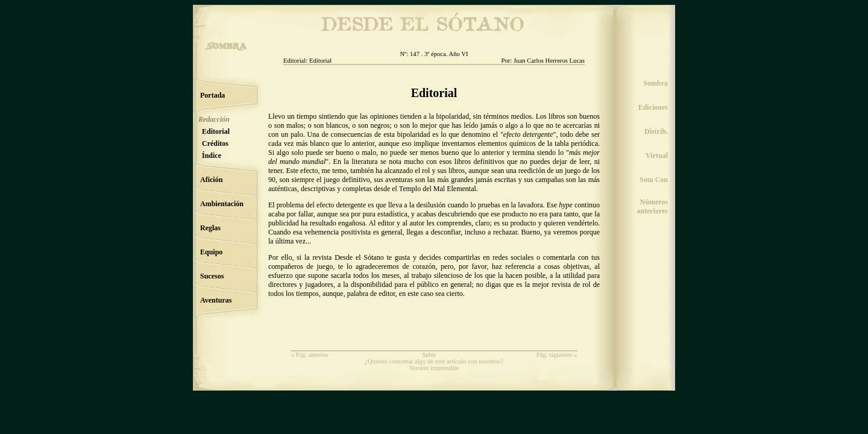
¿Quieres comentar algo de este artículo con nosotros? (434, 361)
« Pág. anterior (310, 355)
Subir (429, 355)
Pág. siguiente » (557, 355)
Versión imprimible (434, 368)
